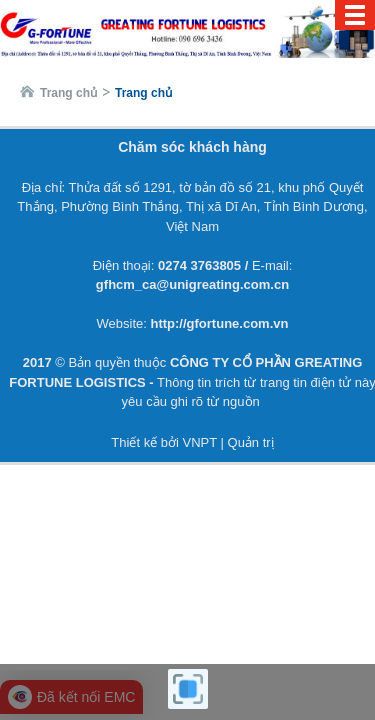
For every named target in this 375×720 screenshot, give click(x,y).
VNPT (199, 442)
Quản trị (251, 442)
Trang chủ (68, 93)
